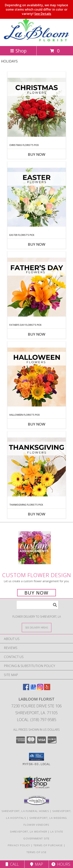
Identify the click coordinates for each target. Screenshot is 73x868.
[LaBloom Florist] (36, 40)
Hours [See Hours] (61, 864)
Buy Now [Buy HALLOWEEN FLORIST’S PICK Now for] (37, 424)
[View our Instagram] (40, 689)
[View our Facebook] (26, 689)
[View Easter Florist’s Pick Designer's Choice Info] (37, 197)
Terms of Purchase (48, 845)
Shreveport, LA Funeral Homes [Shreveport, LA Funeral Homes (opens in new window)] (25, 811)
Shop (18, 51)
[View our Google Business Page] (33, 689)
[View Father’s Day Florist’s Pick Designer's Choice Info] (37, 287)
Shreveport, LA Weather (29, 832)
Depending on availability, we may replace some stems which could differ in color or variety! (36, 9)
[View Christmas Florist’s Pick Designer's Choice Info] (37, 108)
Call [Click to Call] (12, 864)
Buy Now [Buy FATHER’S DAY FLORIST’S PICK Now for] (37, 334)
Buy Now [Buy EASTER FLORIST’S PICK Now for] (37, 244)
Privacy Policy (19, 845)
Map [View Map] (37, 864)
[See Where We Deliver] (37, 627)
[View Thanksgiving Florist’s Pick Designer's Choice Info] (37, 467)
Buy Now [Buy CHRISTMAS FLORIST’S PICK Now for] (37, 154)
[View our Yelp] (47, 689)
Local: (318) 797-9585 (37, 720)
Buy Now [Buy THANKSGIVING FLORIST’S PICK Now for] (37, 514)
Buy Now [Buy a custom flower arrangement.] (36, 593)
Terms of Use (37, 852)
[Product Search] (37, 605)
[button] (36, 757)
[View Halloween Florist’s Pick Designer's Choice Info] (37, 377)
